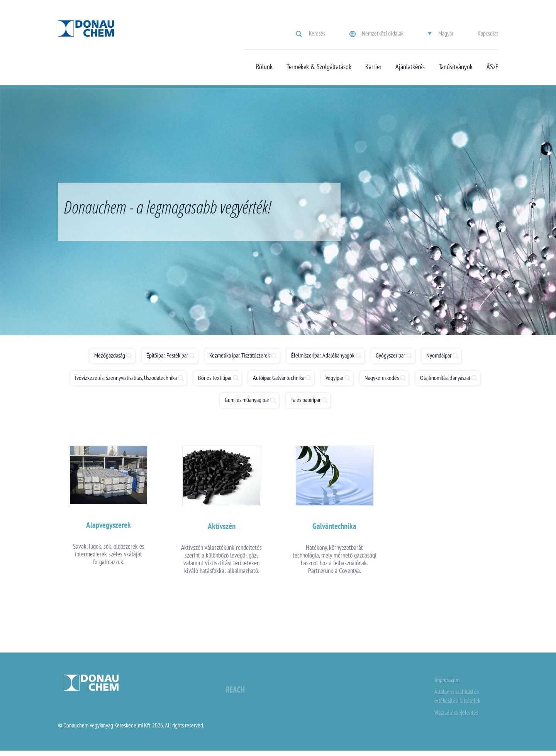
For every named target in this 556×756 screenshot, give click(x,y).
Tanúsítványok (456, 67)
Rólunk (264, 67)
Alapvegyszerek (108, 528)
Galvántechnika (334, 529)
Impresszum (447, 685)
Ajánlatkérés (410, 67)
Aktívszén (222, 529)
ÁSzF (492, 67)
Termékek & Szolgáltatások (319, 67)
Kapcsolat (488, 33)
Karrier (373, 67)
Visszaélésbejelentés (456, 717)
